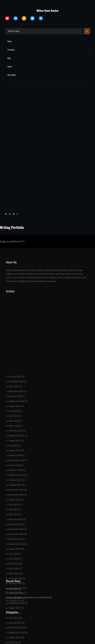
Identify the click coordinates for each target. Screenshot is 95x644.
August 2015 (15, 573)
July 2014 (13, 627)
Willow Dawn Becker (48, 11)
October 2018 (15, 529)
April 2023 (13, 460)
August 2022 (15, 480)
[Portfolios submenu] (89, 50)
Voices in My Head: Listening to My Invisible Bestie (29, 601)
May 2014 (13, 637)
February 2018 (15, 544)
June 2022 (14, 484)
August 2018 (15, 539)
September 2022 (16, 475)
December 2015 (16, 563)
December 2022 (16, 465)
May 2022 (13, 489)
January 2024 (15, 450)
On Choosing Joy (13, 593)
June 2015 (14, 578)
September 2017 (16, 549)
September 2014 (16, 617)
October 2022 (15, 470)
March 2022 (14, 499)
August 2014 (15, 622)
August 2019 (15, 524)
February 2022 (15, 504)
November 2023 (16, 455)
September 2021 (16, 509)
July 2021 (13, 519)
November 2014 (16, 608)
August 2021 (15, 514)
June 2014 (14, 632)
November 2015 (16, 568)
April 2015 (13, 588)
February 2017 (15, 553)
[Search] (87, 31)
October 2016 (15, 558)
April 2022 (13, 494)
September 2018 (16, 534)
